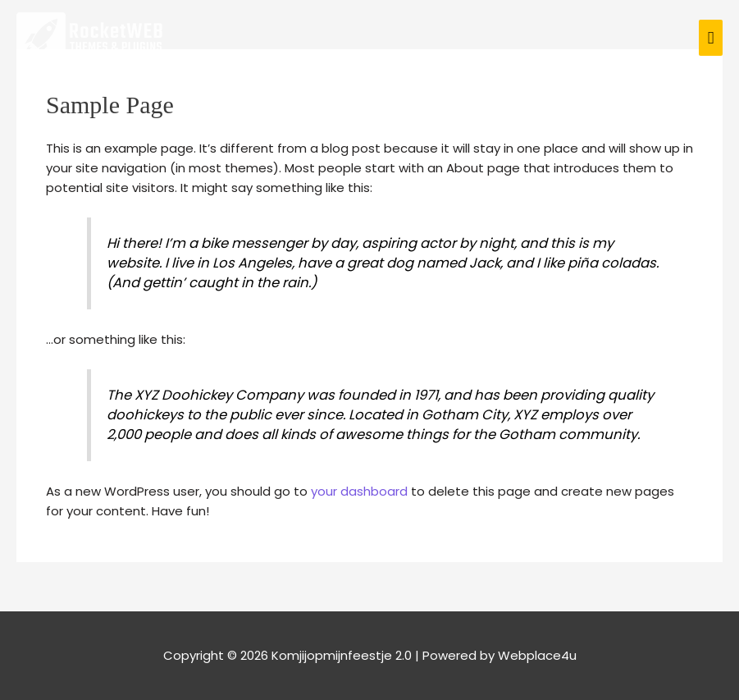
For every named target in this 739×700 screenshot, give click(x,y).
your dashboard (359, 491)
